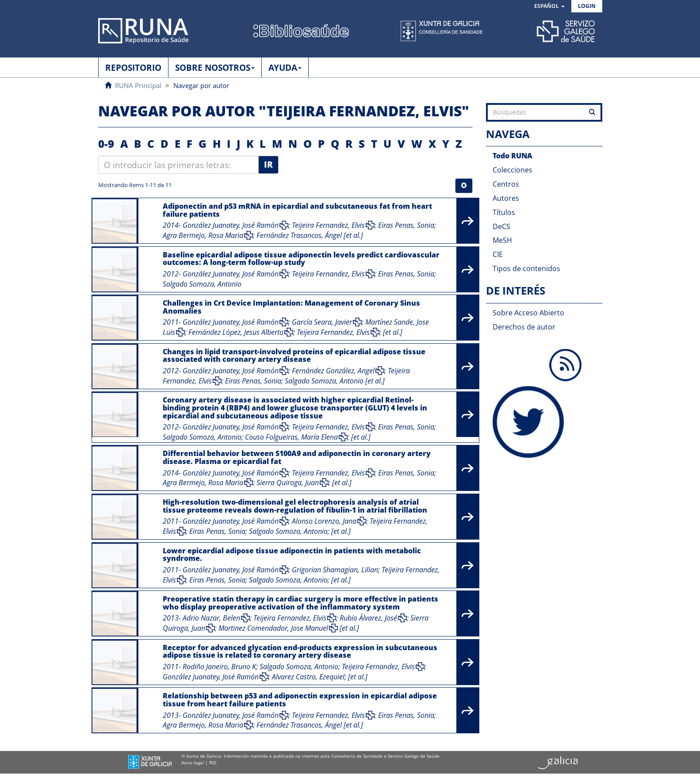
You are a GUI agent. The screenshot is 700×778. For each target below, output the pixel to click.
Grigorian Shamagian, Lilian (335, 570)
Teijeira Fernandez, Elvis (328, 225)
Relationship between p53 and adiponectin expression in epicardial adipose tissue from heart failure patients (300, 700)
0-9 (106, 144)
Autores (506, 198)
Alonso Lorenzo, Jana (324, 521)
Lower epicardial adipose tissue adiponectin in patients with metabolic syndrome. (292, 555)
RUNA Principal (138, 85)
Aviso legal (193, 763)
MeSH (502, 240)
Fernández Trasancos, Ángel (299, 235)
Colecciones (513, 170)
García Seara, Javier (322, 322)
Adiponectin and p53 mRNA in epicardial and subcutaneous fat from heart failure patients (297, 210)
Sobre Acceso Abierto (528, 313)
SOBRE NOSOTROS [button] (215, 68)
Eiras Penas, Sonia (406, 225)
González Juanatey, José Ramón (231, 225)
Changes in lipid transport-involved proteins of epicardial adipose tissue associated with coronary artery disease (294, 356)
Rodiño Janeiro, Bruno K (219, 667)
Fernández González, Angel (333, 371)
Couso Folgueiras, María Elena (291, 437)
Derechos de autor (524, 327)
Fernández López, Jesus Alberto (236, 332)
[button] (549, 6)
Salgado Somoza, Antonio (202, 284)
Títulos (504, 212)
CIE (498, 254)
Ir (268, 165)
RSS (213, 763)
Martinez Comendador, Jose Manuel (273, 628)
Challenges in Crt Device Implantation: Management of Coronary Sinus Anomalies (291, 307)
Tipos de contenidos (526, 268)
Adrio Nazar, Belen (211, 618)
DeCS (501, 226)
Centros (506, 184)
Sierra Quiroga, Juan (288, 483)
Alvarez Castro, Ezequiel (308, 677)
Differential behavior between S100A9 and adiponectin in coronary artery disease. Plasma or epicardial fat (297, 457)
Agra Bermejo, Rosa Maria (203, 235)
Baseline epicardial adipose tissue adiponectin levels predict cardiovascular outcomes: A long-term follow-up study (301, 259)
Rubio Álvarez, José (368, 618)
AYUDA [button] (285, 68)
